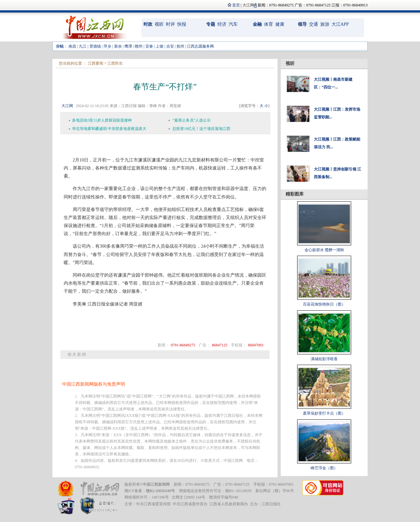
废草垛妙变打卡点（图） (324, 413)
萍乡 (107, 46)
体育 (269, 24)
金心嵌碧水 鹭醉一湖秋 (324, 250)
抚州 (180, 46)
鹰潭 (128, 46)
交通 (314, 24)
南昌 (72, 46)
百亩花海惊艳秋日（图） (324, 304)
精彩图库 (295, 194)
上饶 (160, 46)
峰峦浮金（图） (324, 468)
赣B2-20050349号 (160, 491)
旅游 (325, 24)
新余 (118, 46)
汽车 (233, 24)
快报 (182, 24)
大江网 (67, 106)
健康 (280, 24)
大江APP (340, 24)
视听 (159, 24)
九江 (83, 46)
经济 (222, 24)
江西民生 (115, 63)
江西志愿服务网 (200, 46)
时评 (170, 24)
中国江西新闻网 (156, 484)
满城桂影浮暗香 (324, 359)
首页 (236, 5)
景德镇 (95, 46)
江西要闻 (96, 63)
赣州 (139, 46)
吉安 (170, 46)
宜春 (149, 46)
